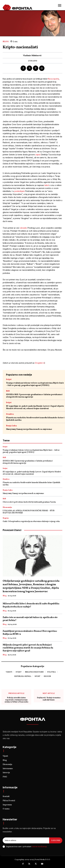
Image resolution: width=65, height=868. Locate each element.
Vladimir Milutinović (32, 56)
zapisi (38, 155)
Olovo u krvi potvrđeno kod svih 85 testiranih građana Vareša (29, 502)
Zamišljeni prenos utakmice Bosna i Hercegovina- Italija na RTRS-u (30, 633)
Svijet (9, 380)
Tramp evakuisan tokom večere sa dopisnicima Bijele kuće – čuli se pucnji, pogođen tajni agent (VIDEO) (35, 384)
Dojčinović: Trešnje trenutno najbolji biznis (49, 699)
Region (6, 518)
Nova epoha (53, 79)
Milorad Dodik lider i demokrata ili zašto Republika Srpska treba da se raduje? (31, 605)
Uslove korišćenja (39, 846)
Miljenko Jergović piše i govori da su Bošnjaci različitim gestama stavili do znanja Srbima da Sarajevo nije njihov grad (28, 648)
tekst (47, 185)
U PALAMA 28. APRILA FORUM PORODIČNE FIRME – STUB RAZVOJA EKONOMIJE (29, 512)
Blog (6, 42)
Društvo (10, 414)
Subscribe (56, 840)
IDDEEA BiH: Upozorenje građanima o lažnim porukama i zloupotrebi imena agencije (34, 396)
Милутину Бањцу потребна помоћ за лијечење (29, 429)
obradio (24, 228)
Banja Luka (11, 426)
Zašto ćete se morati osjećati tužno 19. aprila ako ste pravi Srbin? (30, 619)
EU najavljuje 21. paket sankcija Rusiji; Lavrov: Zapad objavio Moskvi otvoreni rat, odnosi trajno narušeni (35, 407)
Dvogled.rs (40, 363)
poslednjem (20, 191)
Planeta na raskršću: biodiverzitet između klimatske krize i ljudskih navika (35, 419)
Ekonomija (7, 507)
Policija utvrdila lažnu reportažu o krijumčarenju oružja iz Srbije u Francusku (16, 700)
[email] (26, 840)
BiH (8, 391)
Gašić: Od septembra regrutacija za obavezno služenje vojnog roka (31, 521)
